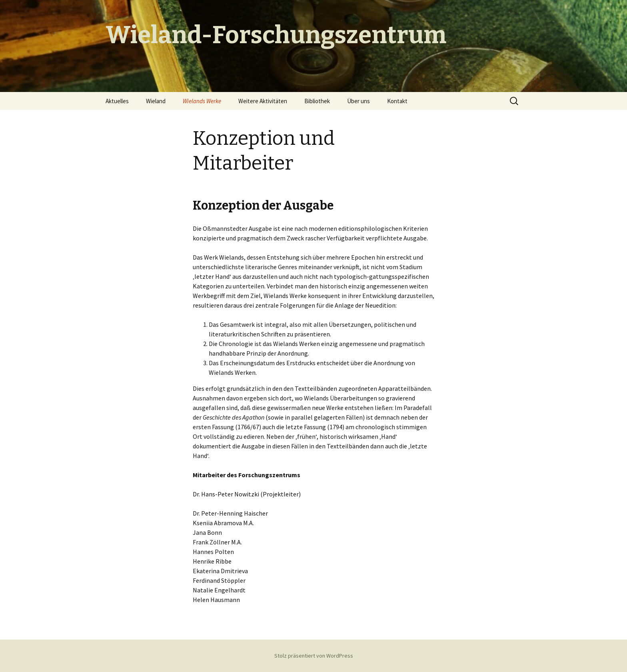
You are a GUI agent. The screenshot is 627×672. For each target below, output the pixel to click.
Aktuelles (117, 101)
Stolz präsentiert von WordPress (314, 656)
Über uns (358, 101)
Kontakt (397, 101)
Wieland (156, 101)
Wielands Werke (202, 101)
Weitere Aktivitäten (263, 101)
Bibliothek (317, 101)
